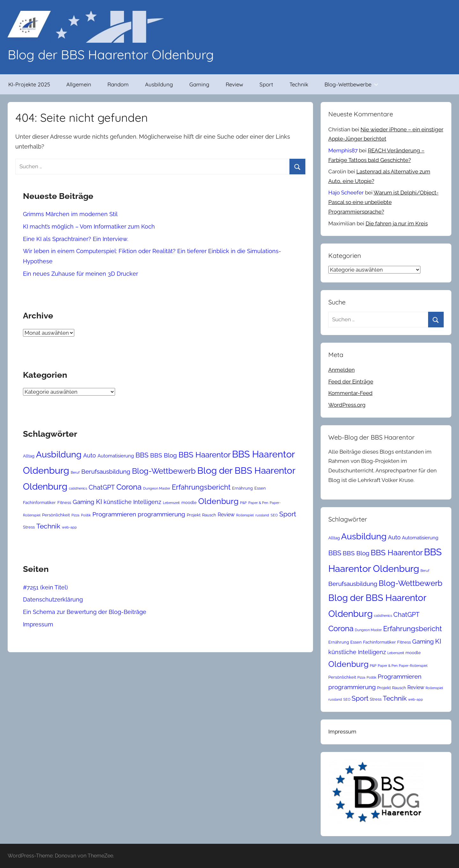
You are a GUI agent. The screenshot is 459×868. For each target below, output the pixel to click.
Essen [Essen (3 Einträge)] (260, 488)
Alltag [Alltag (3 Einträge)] (29, 456)
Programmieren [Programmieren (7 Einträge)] (114, 514)
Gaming (199, 84)
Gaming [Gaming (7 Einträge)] (84, 502)
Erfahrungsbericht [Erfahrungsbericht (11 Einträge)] (201, 487)
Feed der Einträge (351, 382)
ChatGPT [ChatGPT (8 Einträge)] (102, 487)
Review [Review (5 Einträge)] (226, 515)
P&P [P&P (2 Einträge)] (243, 503)
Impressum (38, 624)
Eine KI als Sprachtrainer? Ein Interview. (76, 239)
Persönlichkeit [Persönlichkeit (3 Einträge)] (56, 515)
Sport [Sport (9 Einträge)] (288, 514)
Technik (299, 84)
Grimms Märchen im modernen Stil (70, 214)
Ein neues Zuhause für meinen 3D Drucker (80, 274)
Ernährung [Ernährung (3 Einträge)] (242, 488)
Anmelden (342, 370)
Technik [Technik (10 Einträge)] (48, 526)
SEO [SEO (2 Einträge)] (274, 515)
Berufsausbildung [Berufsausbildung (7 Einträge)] (106, 471)
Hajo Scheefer (346, 193)
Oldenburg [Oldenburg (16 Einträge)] (218, 501)
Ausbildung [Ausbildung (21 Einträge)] (59, 454)
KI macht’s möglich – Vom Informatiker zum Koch (89, 226)
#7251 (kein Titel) (45, 587)
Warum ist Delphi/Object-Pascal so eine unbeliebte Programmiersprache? (383, 202)
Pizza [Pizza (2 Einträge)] (75, 515)
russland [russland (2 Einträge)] (262, 515)
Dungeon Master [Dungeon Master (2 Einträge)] (157, 488)
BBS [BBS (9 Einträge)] (142, 455)
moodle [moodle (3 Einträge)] (189, 503)
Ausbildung (159, 84)
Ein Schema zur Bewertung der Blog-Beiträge (85, 612)
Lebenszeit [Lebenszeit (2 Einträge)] (171, 503)
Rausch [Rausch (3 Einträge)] (209, 515)
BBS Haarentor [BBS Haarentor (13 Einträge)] (204, 455)
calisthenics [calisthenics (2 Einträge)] (78, 488)
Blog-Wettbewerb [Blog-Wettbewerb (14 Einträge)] (164, 471)
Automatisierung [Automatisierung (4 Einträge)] (116, 456)
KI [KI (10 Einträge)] (99, 502)
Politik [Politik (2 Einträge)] (86, 515)
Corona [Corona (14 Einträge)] (129, 487)
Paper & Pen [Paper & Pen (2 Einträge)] (258, 503)
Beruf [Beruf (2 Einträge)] (75, 472)
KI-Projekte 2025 (29, 84)
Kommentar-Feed (350, 393)
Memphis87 (343, 150)
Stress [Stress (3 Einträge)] (29, 527)
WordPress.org (347, 405)
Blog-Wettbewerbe (351, 84)
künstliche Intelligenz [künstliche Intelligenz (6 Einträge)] (132, 502)
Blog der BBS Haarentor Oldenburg (111, 55)
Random (118, 84)
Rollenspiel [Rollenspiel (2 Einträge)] (245, 515)
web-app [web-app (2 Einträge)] (69, 527)
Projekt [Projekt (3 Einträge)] (194, 515)
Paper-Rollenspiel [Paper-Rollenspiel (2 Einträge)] (413, 666)
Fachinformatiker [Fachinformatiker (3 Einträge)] (39, 503)
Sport (266, 84)
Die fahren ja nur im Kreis (397, 223)
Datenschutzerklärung (53, 599)
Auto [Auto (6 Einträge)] (90, 455)
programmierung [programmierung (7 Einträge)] (161, 514)
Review (234, 84)
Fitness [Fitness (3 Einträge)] (64, 503)
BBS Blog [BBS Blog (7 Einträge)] (164, 455)
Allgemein (79, 84)
